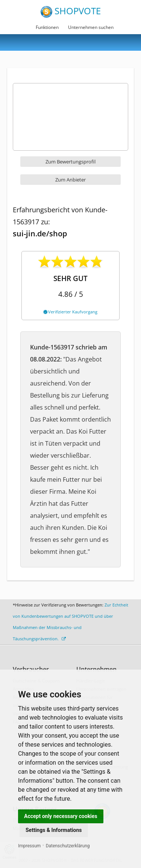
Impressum (29, 846)
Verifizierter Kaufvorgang (70, 312)
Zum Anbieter (70, 180)
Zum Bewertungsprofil (70, 162)
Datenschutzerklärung (68, 846)
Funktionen (47, 27)
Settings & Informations (54, 830)
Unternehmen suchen (91, 27)
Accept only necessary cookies (61, 816)
